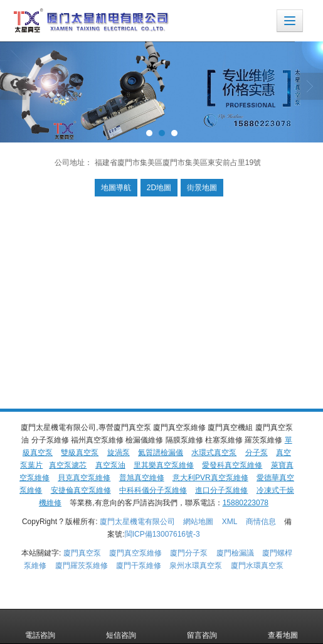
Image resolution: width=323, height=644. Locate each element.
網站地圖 (198, 522)
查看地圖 (283, 626)
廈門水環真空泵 (257, 566)
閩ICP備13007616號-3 (162, 534)
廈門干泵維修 (139, 566)
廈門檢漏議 (235, 553)
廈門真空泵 (82, 553)
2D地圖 (159, 188)
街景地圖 (202, 188)
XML (230, 522)
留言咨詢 (202, 626)
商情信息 (261, 522)
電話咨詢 (40, 626)
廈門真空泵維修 (135, 553)
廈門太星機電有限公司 (137, 522)
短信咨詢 (121, 626)
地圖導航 (116, 188)
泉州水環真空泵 (196, 566)
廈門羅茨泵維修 (82, 566)
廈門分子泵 (189, 553)
